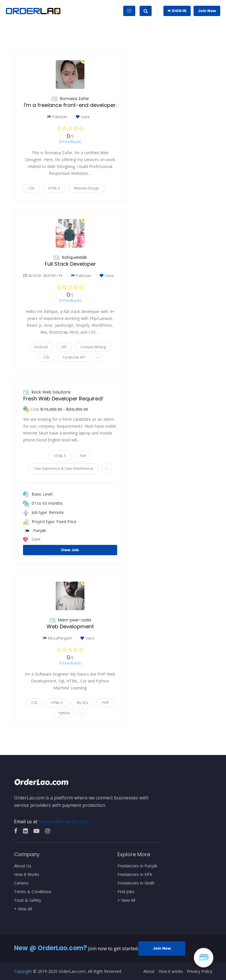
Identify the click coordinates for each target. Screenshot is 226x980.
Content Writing (93, 347)
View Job (70, 550)
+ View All (23, 909)
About (149, 971)
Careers (21, 883)
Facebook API (74, 357)
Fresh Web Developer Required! (63, 399)
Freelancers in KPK (135, 875)
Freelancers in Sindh (136, 883)
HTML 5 (54, 188)
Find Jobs (126, 892)
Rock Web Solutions (51, 392)
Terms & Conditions (33, 892)
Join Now (207, 11)
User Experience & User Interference (63, 469)
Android (41, 347)
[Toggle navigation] (129, 11)
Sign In (177, 11)
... (98, 356)
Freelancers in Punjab (137, 866)
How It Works (27, 875)
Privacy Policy (200, 971)
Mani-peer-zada (75, 620)
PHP (83, 456)
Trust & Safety (28, 900)
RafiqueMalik (75, 257)
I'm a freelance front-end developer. (70, 105)
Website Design (86, 188)
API (64, 347)
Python (64, 713)
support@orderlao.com (63, 821)
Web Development (70, 626)
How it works (171, 971)
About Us (23, 866)
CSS (31, 188)
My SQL (83, 703)
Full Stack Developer (70, 264)
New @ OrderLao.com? (51, 948)
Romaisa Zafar (75, 99)
